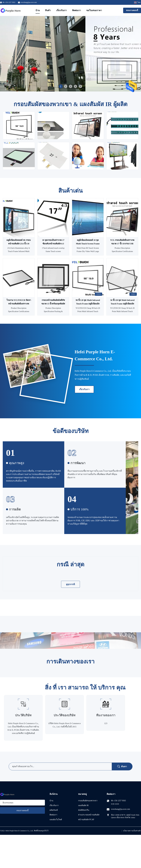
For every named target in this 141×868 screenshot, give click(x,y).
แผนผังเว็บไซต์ (56, 820)
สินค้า (48, 10)
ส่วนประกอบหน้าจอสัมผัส (89, 815)
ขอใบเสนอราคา (94, 10)
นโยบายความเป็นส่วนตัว (132, 831)
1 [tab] (61, 86)
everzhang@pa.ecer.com (29, 2)
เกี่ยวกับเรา (62, 10)
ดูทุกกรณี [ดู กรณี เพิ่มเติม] (70, 584)
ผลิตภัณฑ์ (54, 810)
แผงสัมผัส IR (83, 805)
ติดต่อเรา (77, 10)
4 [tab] (76, 86)
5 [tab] (80, 86)
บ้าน (38, 10)
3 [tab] (71, 86)
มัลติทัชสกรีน (84, 810)
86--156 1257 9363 (118, 801)
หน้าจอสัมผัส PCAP (86, 820)
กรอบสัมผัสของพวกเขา (88, 801)
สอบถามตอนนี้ (132, 10)
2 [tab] (66, 86)
